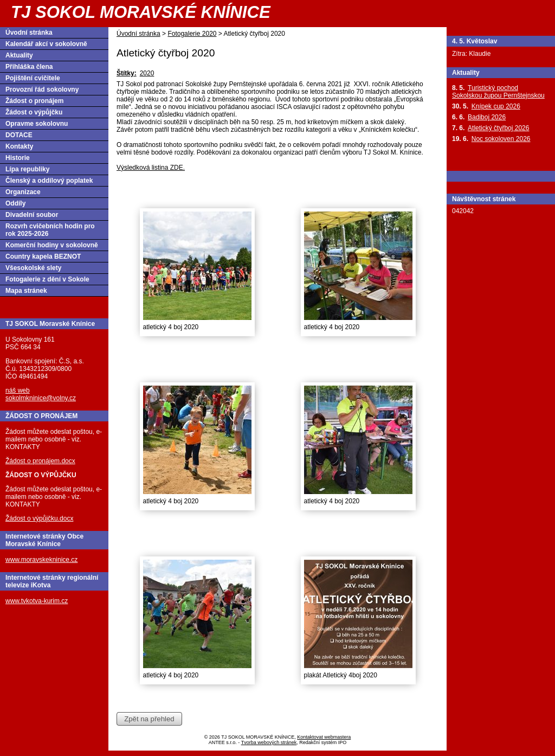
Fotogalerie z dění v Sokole (47, 279)
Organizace (23, 192)
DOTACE (19, 135)
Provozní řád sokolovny (42, 89)
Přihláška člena (29, 67)
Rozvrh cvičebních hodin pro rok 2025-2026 (50, 230)
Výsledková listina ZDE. (151, 168)
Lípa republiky (27, 169)
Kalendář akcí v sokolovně (46, 44)
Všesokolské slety (33, 268)
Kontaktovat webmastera (324, 737)
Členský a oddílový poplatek (49, 181)
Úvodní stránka (138, 34)
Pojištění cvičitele (33, 78)
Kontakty (19, 146)
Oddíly (15, 203)
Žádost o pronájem (34, 101)
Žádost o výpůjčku (34, 112)
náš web (18, 390)
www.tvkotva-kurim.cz (37, 601)
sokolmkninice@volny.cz (41, 398)
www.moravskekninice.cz (41, 560)
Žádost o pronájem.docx (40, 461)
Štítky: (127, 73)
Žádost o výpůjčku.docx (39, 518)
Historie (18, 158)
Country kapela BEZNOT (43, 257)
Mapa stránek (26, 291)
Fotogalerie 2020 (192, 34)
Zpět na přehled (149, 719)
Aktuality (19, 55)
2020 (147, 73)
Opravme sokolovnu (37, 124)
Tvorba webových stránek (269, 742)
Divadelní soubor (32, 215)
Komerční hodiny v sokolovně (52, 245)
